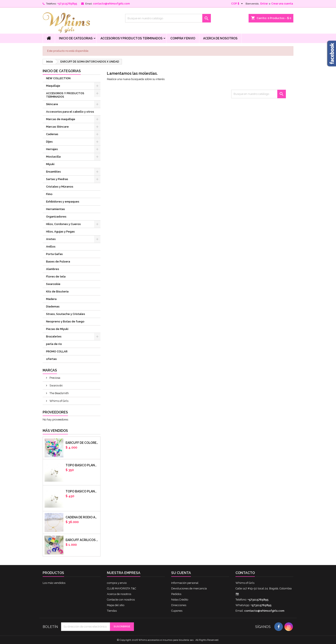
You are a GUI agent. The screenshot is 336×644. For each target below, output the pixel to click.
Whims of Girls (59, 401)
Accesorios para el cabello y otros (70, 112)
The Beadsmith (59, 393)
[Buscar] (168, 18)
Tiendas (112, 611)
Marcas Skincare (57, 127)
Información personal (185, 583)
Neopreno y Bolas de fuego (65, 321)
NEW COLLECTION (58, 78)
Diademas (53, 306)
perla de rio (54, 344)
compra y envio (183, 38)
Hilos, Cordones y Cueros (63, 224)
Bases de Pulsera (58, 262)
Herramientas (55, 209)
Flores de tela (56, 277)
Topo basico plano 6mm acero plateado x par (82, 465)
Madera (51, 299)
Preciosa (55, 378)
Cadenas (52, 134)
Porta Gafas (54, 254)
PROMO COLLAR (57, 351)
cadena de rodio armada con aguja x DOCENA (82, 517)
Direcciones (179, 605)
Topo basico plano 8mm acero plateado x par (82, 491)
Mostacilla (53, 157)
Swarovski (56, 385)
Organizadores (56, 217)
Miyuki (50, 164)
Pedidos (176, 594)
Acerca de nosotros (220, 38)
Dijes (49, 142)
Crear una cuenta (282, 4)
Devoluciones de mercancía (189, 588)
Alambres (53, 269)
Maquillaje (53, 86)
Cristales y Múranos (60, 187)
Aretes (51, 239)
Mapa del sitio (116, 605)
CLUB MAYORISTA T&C (121, 588)
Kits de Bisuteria (57, 291)
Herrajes (52, 149)
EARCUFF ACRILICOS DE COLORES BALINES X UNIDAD (82, 540)
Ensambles (53, 172)
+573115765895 (67, 4)
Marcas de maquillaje (61, 119)
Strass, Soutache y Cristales (66, 314)
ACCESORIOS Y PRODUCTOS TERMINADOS (131, 38)
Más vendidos (55, 431)
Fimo (49, 194)
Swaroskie (53, 284)
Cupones (177, 611)
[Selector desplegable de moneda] (238, 4)
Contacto (245, 573)
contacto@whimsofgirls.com (111, 4)
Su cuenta (181, 573)
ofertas (51, 359)
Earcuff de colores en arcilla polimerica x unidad (82, 443)
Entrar (264, 4)
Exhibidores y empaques (63, 202)
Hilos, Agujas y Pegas (60, 232)
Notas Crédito (180, 600)
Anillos (51, 247)
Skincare (52, 104)
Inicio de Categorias (76, 38)
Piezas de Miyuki (57, 329)
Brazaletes (54, 336)
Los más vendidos (54, 583)
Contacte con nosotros (121, 600)
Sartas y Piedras (57, 179)
